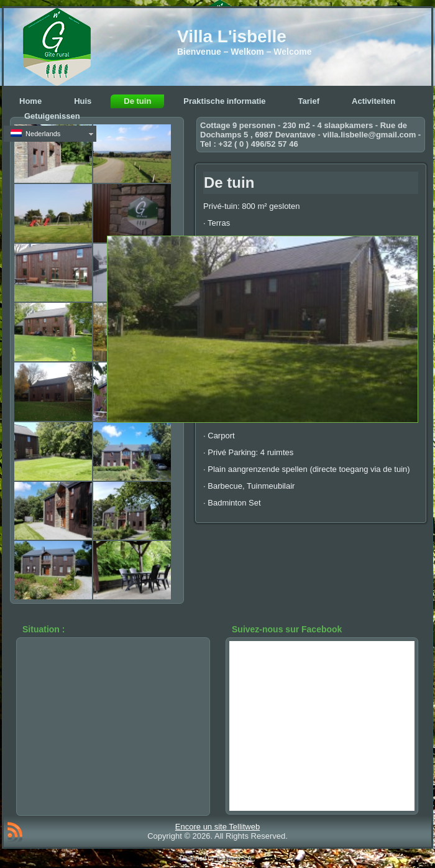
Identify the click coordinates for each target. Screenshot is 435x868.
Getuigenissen (52, 116)
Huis (83, 101)
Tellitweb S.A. (235, 858)
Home (30, 101)
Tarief (309, 101)
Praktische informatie (224, 101)
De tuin (137, 101)
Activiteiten (373, 101)
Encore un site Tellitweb (217, 827)
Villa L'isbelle (232, 36)
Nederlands (35, 133)
